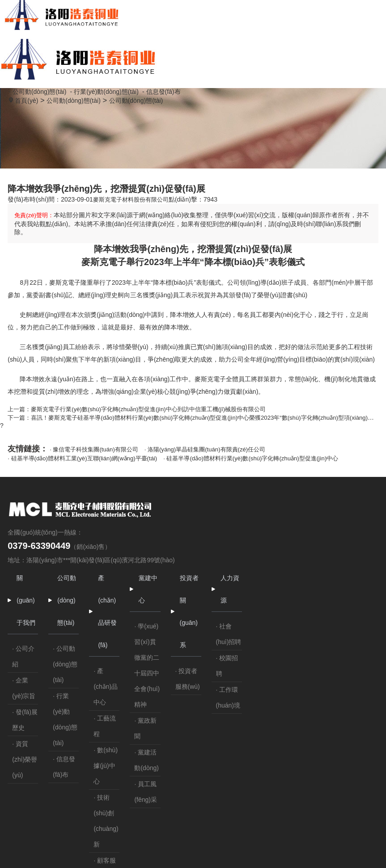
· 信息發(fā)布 (190, 697)
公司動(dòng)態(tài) (289, 88)
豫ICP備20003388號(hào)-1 (223, 846)
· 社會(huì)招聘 (354, 565)
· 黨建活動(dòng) (272, 691)
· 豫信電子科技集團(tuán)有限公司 (97, 448)
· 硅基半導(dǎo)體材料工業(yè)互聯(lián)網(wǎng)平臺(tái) (88, 457)
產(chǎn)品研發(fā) (233, 542)
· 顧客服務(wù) (231, 799)
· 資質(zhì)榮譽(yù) (151, 690)
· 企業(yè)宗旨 (150, 619)
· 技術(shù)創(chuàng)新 (232, 752)
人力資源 (356, 520)
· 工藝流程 (231, 657)
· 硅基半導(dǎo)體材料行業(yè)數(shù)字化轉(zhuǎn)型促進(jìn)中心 (268, 457)
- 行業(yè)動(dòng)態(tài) (101, 88)
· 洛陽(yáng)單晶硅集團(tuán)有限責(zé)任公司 (216, 448)
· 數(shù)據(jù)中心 (232, 696)
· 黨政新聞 (271, 659)
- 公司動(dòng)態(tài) (36, 88)
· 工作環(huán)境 (354, 628)
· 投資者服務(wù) (313, 609)
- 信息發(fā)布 (157, 88)
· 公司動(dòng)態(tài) (191, 595)
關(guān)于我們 (152, 531)
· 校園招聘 (353, 596)
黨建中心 (274, 520)
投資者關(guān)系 (315, 542)
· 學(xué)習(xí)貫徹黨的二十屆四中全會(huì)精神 (273, 596)
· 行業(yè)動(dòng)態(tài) (191, 650)
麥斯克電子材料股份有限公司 (134, 196)
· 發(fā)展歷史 (151, 651)
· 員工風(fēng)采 (272, 723)
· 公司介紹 (149, 587)
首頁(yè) (243, 88)
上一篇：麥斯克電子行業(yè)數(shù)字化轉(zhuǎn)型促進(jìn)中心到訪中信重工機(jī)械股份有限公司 (146, 407)
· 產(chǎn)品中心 (232, 617)
